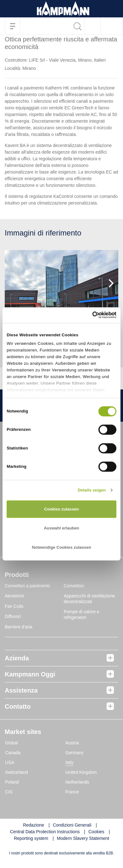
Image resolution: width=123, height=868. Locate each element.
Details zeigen (92, 490)
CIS (9, 792)
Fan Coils (14, 606)
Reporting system (31, 838)
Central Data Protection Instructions (45, 832)
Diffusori (13, 616)
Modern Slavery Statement (83, 838)
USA (10, 762)
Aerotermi (14, 596)
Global (11, 743)
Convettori (74, 586)
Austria (72, 743)
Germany (74, 753)
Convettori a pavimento (27, 586)
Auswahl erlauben (61, 528)
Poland (12, 782)
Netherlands (77, 782)
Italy (69, 762)
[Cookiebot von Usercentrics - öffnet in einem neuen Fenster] (89, 315)
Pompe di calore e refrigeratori (82, 614)
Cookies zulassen (61, 509)
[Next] (110, 284)
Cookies (96, 832)
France (72, 792)
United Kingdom (81, 772)
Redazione (34, 825)
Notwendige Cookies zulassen (61, 547)
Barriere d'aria (19, 627)
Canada (13, 753)
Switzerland (16, 772)
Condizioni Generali (72, 825)
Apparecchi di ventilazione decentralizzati (89, 599)
